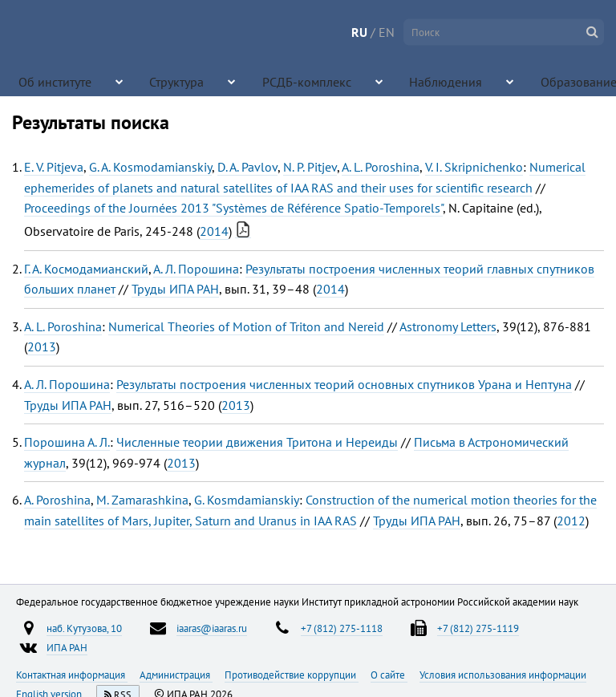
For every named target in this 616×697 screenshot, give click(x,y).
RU (359, 32)
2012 (571, 521)
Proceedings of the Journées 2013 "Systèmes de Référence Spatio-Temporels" (233, 208)
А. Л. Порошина (196, 269)
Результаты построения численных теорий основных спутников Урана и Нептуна (344, 384)
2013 (42, 346)
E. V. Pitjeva (54, 167)
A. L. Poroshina (381, 167)
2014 (214, 231)
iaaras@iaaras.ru (212, 628)
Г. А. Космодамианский (86, 269)
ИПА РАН (67, 647)
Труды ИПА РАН (175, 289)
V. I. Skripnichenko (474, 167)
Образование (456, 80)
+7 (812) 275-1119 (478, 628)
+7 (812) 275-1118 (342, 628)
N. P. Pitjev (310, 167)
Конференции (568, 80)
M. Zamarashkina (142, 500)
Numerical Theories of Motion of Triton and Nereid (246, 326)
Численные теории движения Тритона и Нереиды (257, 442)
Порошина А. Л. (67, 442)
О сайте (389, 675)
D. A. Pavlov (247, 167)
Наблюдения (355, 80)
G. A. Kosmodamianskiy (150, 167)
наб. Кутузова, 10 (84, 628)
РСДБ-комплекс (249, 80)
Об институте (42, 80)
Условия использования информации (503, 675)
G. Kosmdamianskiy (247, 500)
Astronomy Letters (448, 326)
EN (387, 32)
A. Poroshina (57, 500)
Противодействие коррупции (292, 675)
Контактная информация (72, 675)
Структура (143, 80)
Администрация (176, 675)
